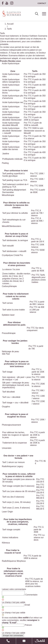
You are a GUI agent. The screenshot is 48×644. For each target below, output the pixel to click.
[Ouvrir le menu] (42, 14)
